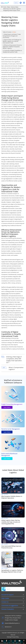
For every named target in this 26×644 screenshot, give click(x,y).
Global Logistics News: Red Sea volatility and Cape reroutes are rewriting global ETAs (11, 522)
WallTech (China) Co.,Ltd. (14, 633)
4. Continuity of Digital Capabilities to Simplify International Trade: (12, 51)
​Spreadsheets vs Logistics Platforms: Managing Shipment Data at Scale (12, 571)
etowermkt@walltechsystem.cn (11, 623)
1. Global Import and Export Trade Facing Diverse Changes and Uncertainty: (12, 36)
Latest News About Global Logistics (13, 471)
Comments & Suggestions (10, 606)
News (9, 7)
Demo (16, 3)
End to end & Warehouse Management (9, 455)
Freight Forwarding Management (12, 404)
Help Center (5, 598)
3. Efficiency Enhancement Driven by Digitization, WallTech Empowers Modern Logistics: (12, 47)
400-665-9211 (7, 627)
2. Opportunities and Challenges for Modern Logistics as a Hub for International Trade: (12, 41)
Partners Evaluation (8, 609)
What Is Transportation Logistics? (16, 368)
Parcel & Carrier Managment (11, 429)
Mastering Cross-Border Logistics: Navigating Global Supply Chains (12, 10)
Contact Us (5, 602)
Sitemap (9, 637)
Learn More (7, 407)
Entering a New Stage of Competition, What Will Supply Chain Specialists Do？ (14, 360)
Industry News (14, 7)
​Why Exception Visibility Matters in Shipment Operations (12, 497)
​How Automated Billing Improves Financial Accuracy (11, 547)
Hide (14, 32)
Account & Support (7, 595)
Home (5, 7)
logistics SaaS (5, 294)
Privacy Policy (15, 637)
